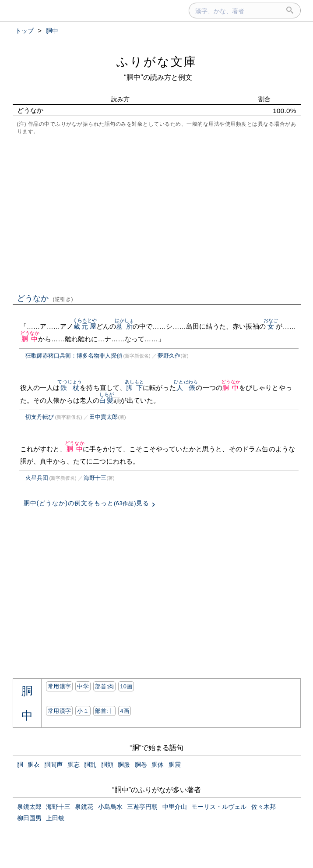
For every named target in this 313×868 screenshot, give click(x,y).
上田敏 (55, 818)
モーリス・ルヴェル (219, 807)
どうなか (45, 298)
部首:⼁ (105, 711)
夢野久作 (169, 356)
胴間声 (53, 765)
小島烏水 (110, 807)
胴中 (30, 339)
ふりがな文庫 (157, 62)
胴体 (158, 765)
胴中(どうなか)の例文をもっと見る (87, 503)
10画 (126, 686)
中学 (83, 686)
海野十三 (95, 478)
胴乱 (90, 765)
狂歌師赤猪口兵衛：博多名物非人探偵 (74, 356)
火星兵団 (37, 478)
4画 (125, 711)
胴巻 (141, 765)
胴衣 (34, 765)
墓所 (125, 326)
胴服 (124, 765)
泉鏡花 (84, 807)
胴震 (175, 765)
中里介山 (175, 807)
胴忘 (74, 765)
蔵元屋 (85, 326)
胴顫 (107, 765)
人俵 (186, 388)
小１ (83, 711)
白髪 (107, 400)
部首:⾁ (105, 686)
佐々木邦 (264, 807)
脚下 (135, 388)
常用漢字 (59, 686)
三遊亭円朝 (142, 807)
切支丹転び (40, 417)
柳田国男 (29, 818)
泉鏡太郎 (29, 807)
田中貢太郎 (104, 417)
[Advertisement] (157, 213)
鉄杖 (70, 388)
